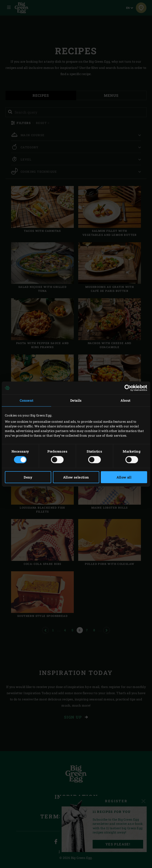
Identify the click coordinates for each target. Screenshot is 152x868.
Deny (28, 477)
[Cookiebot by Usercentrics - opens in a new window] (128, 388)
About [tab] (125, 400)
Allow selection (76, 477)
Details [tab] (76, 400)
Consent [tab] (27, 400)
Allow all (124, 477)
